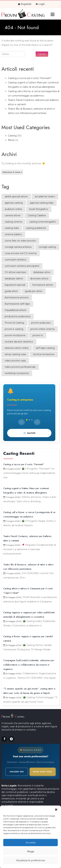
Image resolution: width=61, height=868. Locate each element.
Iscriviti (29, 433)
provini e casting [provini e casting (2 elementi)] (14, 329)
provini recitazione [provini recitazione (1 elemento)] (15, 335)
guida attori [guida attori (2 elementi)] (11, 291)
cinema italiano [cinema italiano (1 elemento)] (13, 234)
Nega (31, 851)
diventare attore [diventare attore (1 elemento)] (39, 279)
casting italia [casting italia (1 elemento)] (12, 228)
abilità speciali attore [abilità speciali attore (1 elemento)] (16, 196)
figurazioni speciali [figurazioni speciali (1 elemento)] (15, 285)
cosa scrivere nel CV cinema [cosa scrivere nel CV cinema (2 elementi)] (21, 253)
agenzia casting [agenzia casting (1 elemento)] (14, 203)
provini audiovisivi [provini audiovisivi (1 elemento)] (41, 323)
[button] (56, 810)
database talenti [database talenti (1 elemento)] (14, 279)
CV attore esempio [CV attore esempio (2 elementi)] (15, 272)
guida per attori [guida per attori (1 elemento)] (34, 291)
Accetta (31, 843)
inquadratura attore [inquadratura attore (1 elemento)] (16, 310)
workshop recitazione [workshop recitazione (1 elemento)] (17, 373)
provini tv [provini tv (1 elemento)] (38, 335)
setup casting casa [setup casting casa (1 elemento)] (15, 354)
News (11, 140)
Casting (12, 136)
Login (40, 4)
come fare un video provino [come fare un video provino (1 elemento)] (20, 241)
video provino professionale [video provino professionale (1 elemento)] (20, 367)
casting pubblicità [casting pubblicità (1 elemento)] (36, 228)
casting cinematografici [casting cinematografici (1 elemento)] (43, 222)
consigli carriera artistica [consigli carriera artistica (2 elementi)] (18, 247)
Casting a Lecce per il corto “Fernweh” (30, 78)
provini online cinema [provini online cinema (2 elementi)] (42, 329)
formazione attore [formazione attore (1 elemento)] (43, 285)
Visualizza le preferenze (30, 860)
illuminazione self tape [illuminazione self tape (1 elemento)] (17, 304)
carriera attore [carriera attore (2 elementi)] (13, 215)
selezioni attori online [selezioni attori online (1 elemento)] (17, 348)
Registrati (25, 4)
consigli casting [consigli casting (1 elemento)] (47, 247)
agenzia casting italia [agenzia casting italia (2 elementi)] (42, 203)
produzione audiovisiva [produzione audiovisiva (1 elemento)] (18, 316)
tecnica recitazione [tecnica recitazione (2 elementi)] (44, 354)
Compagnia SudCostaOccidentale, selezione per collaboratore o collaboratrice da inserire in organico (29, 665)
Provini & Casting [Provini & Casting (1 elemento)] (14, 323)
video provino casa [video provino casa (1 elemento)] (15, 361)
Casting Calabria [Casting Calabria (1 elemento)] (37, 215)
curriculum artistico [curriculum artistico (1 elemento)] (16, 260)
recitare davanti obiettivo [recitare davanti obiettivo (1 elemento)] (19, 342)
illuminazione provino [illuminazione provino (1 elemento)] (17, 297)
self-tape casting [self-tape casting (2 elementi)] (45, 348)
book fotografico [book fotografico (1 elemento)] (39, 209)
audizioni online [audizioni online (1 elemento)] (13, 209)
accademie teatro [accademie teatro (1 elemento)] (45, 196)
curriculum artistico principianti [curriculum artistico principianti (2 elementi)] (22, 266)
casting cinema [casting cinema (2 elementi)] (13, 222)
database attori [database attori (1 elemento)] (42, 272)
